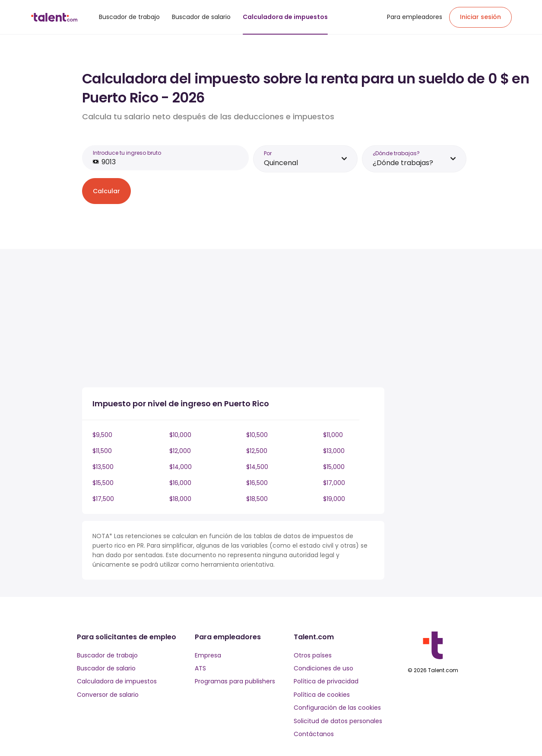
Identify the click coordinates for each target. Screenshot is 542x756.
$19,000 (334, 499)
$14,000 (181, 467)
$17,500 (103, 499)
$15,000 (334, 467)
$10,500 (257, 435)
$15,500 (103, 483)
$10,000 (180, 435)
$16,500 (257, 483)
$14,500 (257, 467)
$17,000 (334, 483)
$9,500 (102, 435)
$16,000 (180, 483)
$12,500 (257, 451)
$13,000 (334, 451)
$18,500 (257, 499)
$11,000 (333, 435)
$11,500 (102, 451)
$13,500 (103, 467)
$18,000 (180, 499)
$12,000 (180, 451)
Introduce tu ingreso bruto (127, 153)
